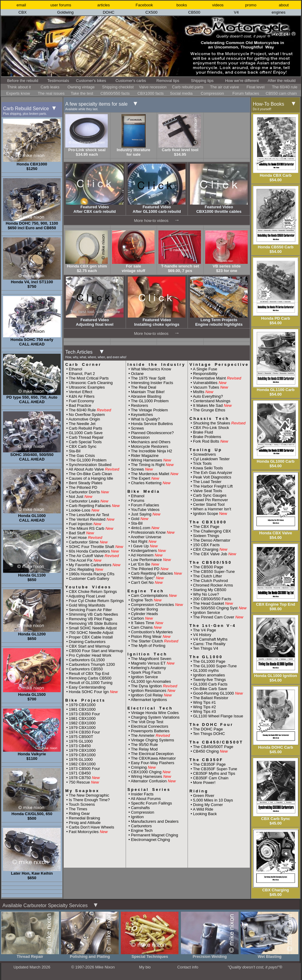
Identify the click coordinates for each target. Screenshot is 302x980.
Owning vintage (81, 87)
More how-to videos (151, 221)
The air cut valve (224, 87)
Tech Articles (96, 354)
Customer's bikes (91, 81)
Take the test (82, 93)
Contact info (188, 967)
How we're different (242, 81)
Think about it (19, 87)
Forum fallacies (246, 93)
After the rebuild (282, 81)
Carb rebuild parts (188, 87)
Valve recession (153, 87)
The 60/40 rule (285, 87)
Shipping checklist (118, 87)
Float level (255, 87)
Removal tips (168, 81)
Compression (212, 93)
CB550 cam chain (281, 93)
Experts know (18, 93)
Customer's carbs (131, 81)
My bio (145, 967)
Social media (181, 93)
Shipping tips (202, 81)
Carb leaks (50, 87)
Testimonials (58, 81)
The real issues (51, 93)
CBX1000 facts (151, 93)
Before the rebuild (23, 81)
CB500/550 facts (115, 93)
